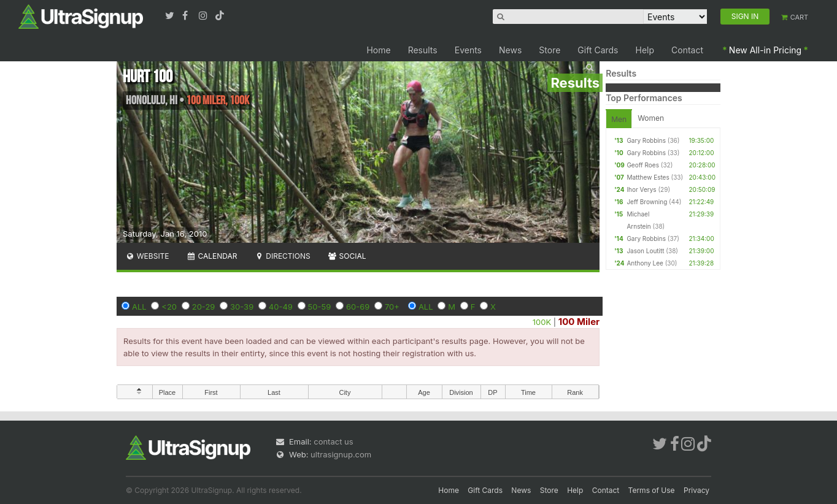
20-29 (204, 307)
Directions (282, 256)
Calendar (212, 256)
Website (147, 256)
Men (619, 119)
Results (423, 50)
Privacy (696, 490)
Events (468, 50)
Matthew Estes (648, 177)
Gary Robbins (646, 140)
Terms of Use (652, 490)
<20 (169, 307)
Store (550, 50)
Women (651, 118)
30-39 (242, 307)
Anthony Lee (645, 263)
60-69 (358, 307)
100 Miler (579, 322)
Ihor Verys (641, 189)
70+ (392, 307)
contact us (333, 441)
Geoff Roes (643, 165)
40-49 (281, 307)
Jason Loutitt (645, 251)
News (510, 50)
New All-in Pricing (765, 50)
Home (378, 50)
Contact (687, 50)
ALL (139, 307)
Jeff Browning (647, 202)
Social (347, 256)
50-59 (320, 307)
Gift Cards (598, 50)
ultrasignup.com (341, 454)
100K (542, 322)
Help (645, 50)
